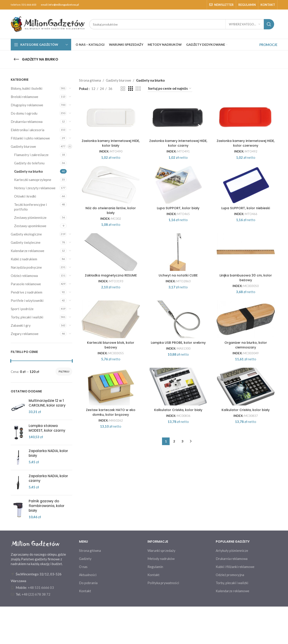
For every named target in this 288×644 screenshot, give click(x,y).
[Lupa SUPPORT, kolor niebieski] (247, 218)
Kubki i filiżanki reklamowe (235, 604)
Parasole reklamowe (26, 284)
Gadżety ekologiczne (26, 234)
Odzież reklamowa (24, 276)
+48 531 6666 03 (41, 625)
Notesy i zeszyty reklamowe (35, 188)
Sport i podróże (22, 309)
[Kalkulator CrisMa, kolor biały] (178, 490)
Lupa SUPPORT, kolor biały (178, 252)
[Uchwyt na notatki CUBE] (178, 309)
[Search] (182, 24)
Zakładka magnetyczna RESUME (110, 342)
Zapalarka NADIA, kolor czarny (48, 478)
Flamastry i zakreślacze (31, 155)
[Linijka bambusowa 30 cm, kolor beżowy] (247, 309)
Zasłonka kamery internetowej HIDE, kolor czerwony (247, 164)
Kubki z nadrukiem (24, 259)
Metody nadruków (161, 596)
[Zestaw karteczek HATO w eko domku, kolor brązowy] (110, 490)
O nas (83, 604)
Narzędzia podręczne (26, 267)
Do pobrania (88, 620)
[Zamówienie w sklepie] (170, 89)
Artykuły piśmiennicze (232, 588)
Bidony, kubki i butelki (27, 88)
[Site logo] (48, 24)
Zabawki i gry (21, 325)
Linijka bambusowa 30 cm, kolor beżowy (247, 345)
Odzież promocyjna (230, 612)
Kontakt (85, 628)
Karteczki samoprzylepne (33, 180)
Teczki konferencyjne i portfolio (30, 207)
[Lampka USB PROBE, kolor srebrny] (178, 399)
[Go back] (16, 59)
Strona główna (90, 80)
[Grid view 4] (138, 89)
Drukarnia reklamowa (27, 122)
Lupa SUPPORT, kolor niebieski (246, 252)
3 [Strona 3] (182, 555)
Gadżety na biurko (28, 171)
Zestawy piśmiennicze (30, 218)
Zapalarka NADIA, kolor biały (48, 453)
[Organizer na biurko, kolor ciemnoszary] (247, 399)
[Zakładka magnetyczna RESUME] (110, 309)
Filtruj (64, 371)
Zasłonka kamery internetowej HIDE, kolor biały (110, 164)
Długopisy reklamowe (27, 105)
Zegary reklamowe (25, 334)
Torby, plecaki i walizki (27, 317)
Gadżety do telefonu (29, 163)
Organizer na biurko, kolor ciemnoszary (246, 435)
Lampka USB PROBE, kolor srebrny (178, 433)
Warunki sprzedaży (161, 588)
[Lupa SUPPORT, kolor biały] (178, 218)
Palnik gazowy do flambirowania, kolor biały (47, 506)
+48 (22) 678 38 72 (36, 632)
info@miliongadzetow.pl (64, 5)
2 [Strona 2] (174, 555)
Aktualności (88, 612)
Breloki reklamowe (25, 97)
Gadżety (85, 596)
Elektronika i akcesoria (28, 130)
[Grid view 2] (123, 89)
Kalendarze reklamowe (28, 251)
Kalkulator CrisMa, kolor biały (178, 523)
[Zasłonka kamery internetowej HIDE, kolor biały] (110, 128)
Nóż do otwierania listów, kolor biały (110, 254)
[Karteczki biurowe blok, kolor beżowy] (110, 399)
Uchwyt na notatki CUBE (178, 342)
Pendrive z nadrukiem (27, 292)
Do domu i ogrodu (24, 113)
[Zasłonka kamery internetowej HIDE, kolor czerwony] (247, 128)
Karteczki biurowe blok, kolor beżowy (110, 435)
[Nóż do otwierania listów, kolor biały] (110, 218)
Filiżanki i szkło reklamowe (30, 138)
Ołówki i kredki (25, 196)
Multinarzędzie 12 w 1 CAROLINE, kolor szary (47, 403)
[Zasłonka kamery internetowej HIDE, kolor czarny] (178, 128)
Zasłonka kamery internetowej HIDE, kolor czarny (178, 164)
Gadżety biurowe (23, 146)
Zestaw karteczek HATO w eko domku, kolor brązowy (110, 526)
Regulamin (155, 604)
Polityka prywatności (163, 620)
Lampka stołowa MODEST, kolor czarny (47, 428)
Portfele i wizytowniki (27, 300)
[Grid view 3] (130, 89)
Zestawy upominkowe (30, 226)
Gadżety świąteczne (26, 242)
